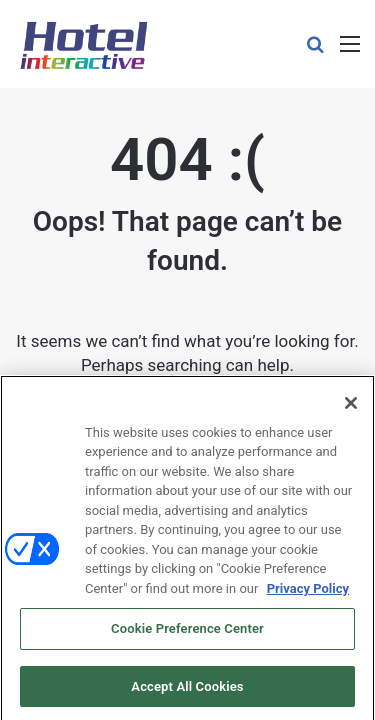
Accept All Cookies (187, 690)
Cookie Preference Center (187, 632)
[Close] (351, 406)
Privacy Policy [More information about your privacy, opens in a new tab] (308, 591)
